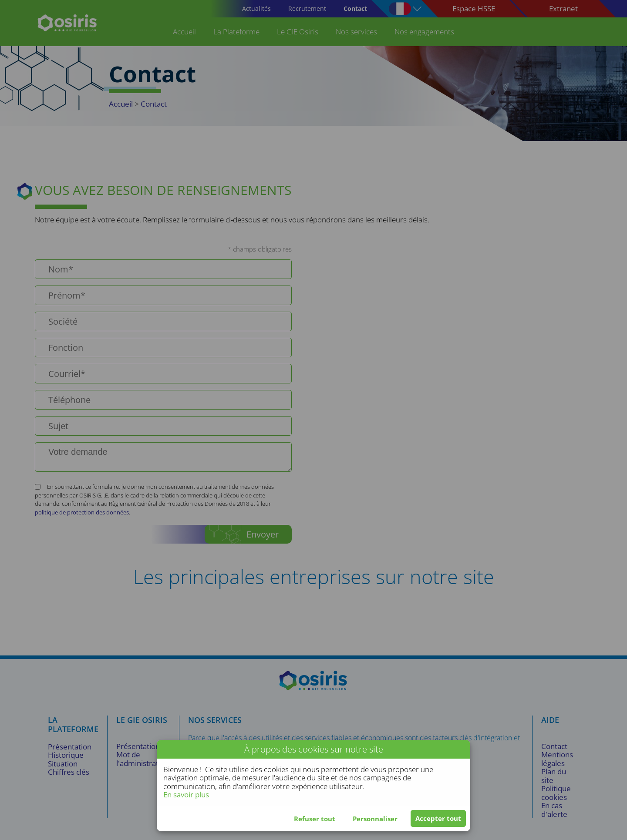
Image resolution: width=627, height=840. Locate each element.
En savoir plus (186, 795)
